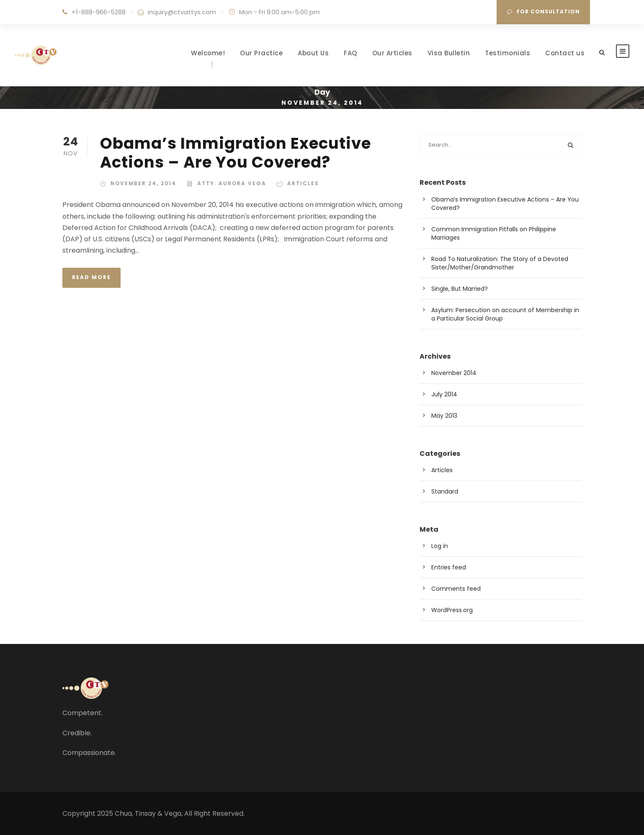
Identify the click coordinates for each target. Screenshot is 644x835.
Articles (303, 183)
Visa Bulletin (449, 53)
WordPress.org (452, 610)
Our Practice (261, 53)
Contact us (565, 53)
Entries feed (449, 567)
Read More (91, 277)
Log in (440, 546)
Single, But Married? (460, 289)
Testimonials (507, 53)
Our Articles (392, 53)
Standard (445, 491)
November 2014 (454, 373)
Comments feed (456, 589)
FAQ (350, 53)
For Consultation (544, 12)
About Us (313, 53)
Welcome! (208, 53)
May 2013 (444, 416)
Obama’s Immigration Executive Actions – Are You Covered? (236, 153)
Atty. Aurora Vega (232, 183)
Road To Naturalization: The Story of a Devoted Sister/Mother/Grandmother (500, 263)
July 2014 (444, 394)
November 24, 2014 (143, 183)
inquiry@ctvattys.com (182, 12)
